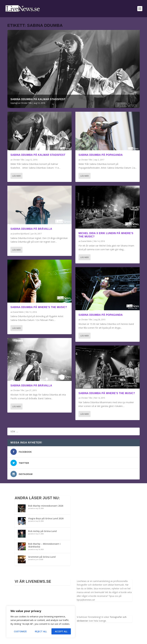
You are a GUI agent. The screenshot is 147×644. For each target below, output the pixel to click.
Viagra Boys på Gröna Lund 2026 (46, 518)
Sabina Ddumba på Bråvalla (31, 229)
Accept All (61, 631)
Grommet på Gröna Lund (42, 557)
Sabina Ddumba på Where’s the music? (39, 307)
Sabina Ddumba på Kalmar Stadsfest (38, 99)
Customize (20, 631)
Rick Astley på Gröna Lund (42, 531)
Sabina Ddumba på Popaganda (101, 155)
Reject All (41, 631)
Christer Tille (26, 103)
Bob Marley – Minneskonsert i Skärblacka (44, 545)
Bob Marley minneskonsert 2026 (46, 506)
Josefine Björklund (21, 234)
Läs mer (16, 176)
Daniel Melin (18, 312)
